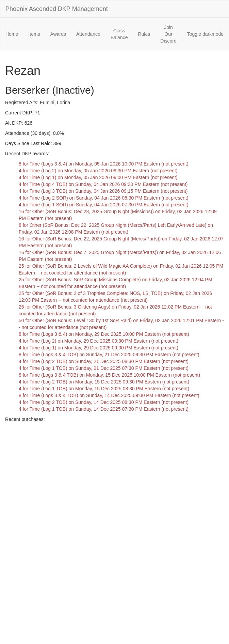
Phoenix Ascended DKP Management (57, 9)
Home (12, 34)
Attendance (88, 34)
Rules (144, 34)
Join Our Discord (168, 34)
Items (34, 34)
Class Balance (119, 34)
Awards (58, 34)
